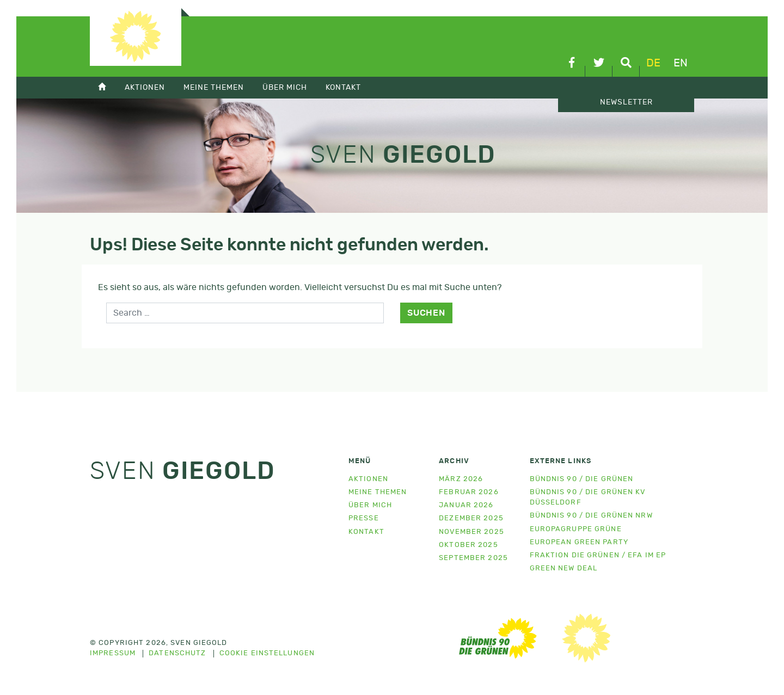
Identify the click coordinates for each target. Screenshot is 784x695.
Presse (364, 518)
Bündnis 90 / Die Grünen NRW (591, 516)
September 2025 (473, 558)
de (653, 63)
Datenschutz (177, 654)
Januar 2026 (466, 505)
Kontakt (343, 87)
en (681, 63)
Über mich (285, 87)
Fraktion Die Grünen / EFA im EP (598, 555)
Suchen (426, 313)
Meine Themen (214, 87)
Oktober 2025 (468, 545)
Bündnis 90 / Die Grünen (582, 479)
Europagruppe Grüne (576, 529)
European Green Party (579, 542)
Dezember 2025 (471, 518)
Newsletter (626, 102)
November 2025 (471, 532)
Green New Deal (564, 568)
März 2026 (461, 479)
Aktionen (145, 87)
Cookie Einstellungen (267, 654)
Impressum (113, 654)
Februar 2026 (468, 492)
